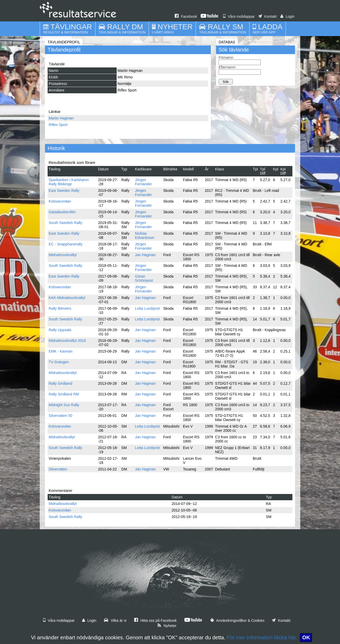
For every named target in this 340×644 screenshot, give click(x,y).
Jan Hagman (145, 255)
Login (287, 16)
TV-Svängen (59, 362)
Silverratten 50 (60, 416)
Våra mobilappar (239, 16)
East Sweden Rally (64, 191)
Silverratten (58, 469)
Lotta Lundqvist (147, 308)
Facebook (186, 16)
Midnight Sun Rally (64, 405)
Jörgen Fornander (143, 182)
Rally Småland (60, 383)
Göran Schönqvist (144, 278)
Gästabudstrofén (62, 212)
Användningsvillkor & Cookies (237, 620)
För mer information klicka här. (262, 637)
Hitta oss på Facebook (155, 620)
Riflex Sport (58, 125)
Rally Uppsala (60, 330)
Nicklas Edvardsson (145, 235)
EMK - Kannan (61, 351)
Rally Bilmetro (60, 308)
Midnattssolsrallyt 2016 (67, 341)
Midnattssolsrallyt (63, 255)
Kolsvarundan (60, 201)
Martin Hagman (61, 118)
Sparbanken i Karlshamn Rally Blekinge (69, 182)
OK (306, 637)
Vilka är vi (115, 620)
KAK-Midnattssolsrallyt (67, 298)
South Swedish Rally (65, 223)
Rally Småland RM (64, 394)
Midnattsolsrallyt (62, 437)
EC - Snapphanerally (66, 244)
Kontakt (268, 16)
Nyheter (167, 626)
